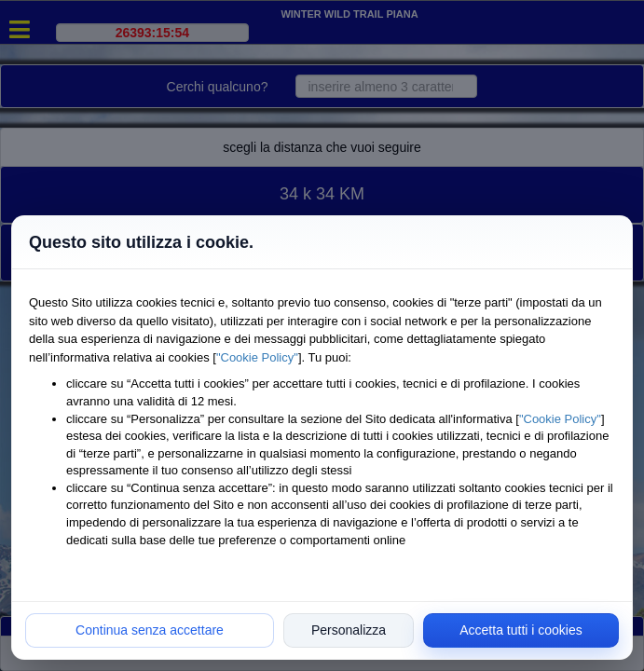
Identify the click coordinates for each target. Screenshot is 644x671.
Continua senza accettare (150, 630)
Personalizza (349, 630)
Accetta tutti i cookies (521, 630)
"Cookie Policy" (257, 357)
